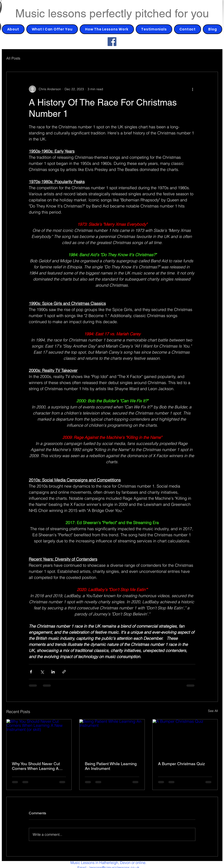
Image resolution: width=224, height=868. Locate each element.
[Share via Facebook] (31, 672)
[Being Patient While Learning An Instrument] (112, 738)
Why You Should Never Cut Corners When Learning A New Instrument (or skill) (36, 766)
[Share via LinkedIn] (53, 672)
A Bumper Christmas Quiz (181, 764)
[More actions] (193, 89)
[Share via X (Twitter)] (42, 672)
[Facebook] (112, 42)
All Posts (13, 58)
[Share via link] (64, 672)
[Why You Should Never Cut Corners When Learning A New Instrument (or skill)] (39, 738)
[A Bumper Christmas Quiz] (185, 738)
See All (213, 711)
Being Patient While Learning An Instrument (111, 766)
